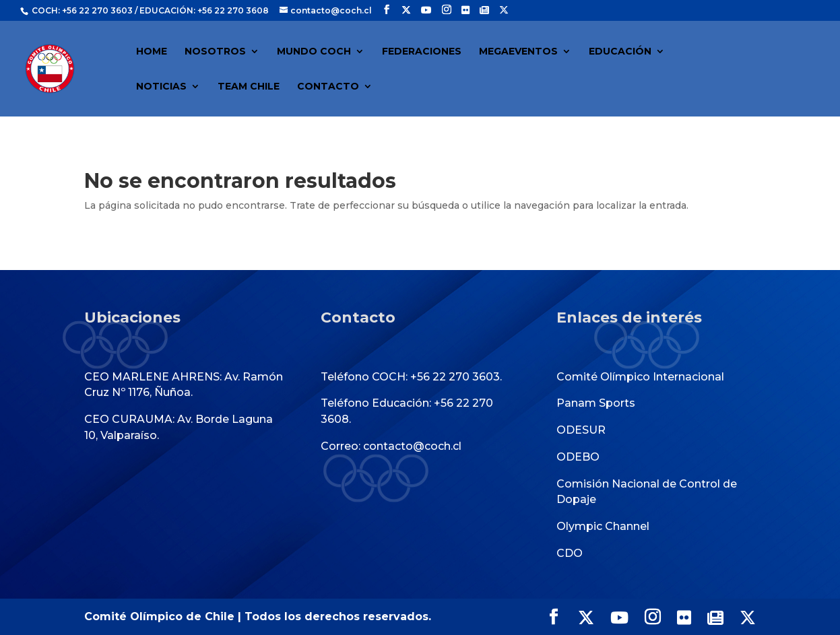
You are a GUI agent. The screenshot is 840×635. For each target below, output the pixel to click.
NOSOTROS (215, 52)
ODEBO (578, 457)
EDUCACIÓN (620, 52)
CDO (570, 553)
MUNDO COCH (314, 52)
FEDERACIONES (422, 52)
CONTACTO (328, 87)
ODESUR (581, 430)
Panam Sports (596, 403)
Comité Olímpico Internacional (640, 377)
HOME (152, 52)
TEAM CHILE (249, 87)
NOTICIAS (161, 87)
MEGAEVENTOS (518, 52)
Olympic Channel (603, 526)
